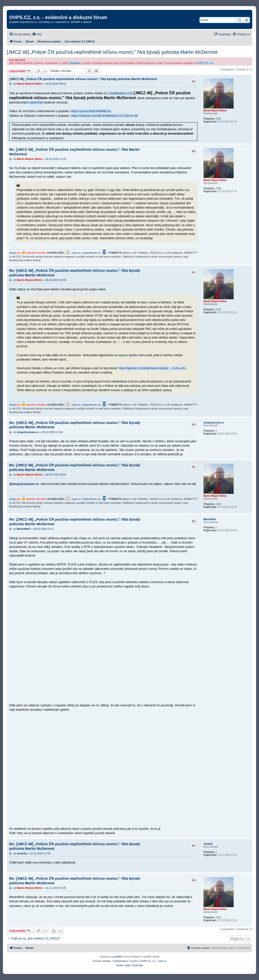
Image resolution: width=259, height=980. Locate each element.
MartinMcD (210, 519)
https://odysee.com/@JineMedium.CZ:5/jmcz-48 (105, 116)
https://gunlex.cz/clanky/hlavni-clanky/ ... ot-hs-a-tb (152, 368)
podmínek (36, 102)
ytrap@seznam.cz (214, 423)
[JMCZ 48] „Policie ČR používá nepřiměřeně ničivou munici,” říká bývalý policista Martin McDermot (112, 52)
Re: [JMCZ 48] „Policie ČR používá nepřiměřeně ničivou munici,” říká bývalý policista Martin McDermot (75, 273)
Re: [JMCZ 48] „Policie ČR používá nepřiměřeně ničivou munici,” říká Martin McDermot (74, 152)
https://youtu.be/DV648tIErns (91, 111)
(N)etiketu (75, 63)
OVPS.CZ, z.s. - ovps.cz (154, 961)
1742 (218, 119)
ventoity (208, 844)
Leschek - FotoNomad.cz (115, 961)
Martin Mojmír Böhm (215, 111)
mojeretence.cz (91, 253)
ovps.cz (76, 253)
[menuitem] (37, 34)
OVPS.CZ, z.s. (205, 63)
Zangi (13, 253)
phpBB (117, 957)
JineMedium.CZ (121, 93)
